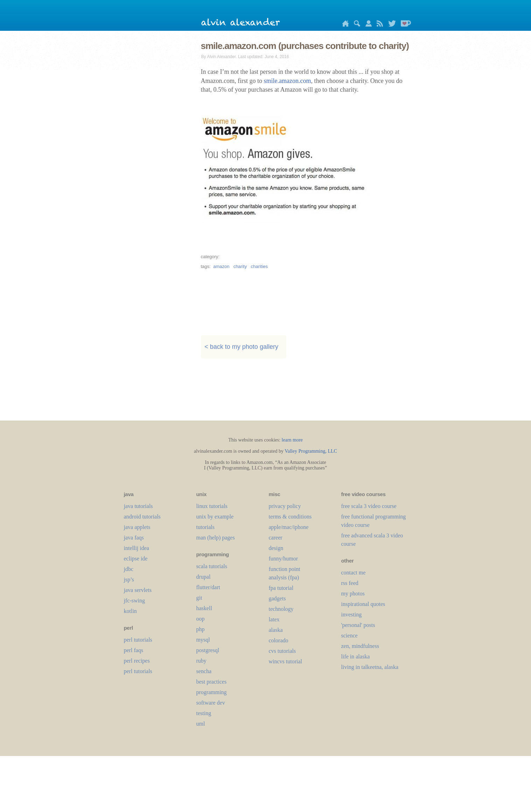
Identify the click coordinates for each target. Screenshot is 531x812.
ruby (201, 661)
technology (281, 609)
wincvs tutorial (286, 661)
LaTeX (274, 619)
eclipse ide (136, 559)
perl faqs (134, 650)
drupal (204, 577)
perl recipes (137, 661)
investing (352, 615)
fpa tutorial (281, 588)
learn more (292, 440)
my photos (353, 594)
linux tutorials (212, 506)
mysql (203, 640)
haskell (204, 608)
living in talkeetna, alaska (370, 667)
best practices (212, 682)
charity (240, 266)
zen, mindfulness (360, 646)
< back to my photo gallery (241, 347)
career (276, 538)
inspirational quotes (363, 604)
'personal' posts (358, 625)
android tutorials (142, 517)
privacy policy (285, 506)
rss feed (350, 583)
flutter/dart (208, 587)
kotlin (130, 611)
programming (212, 692)
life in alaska (356, 656)
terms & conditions (290, 517)
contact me (354, 573)
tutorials (205, 527)
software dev (211, 703)
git (199, 598)
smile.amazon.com (287, 81)
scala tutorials (212, 566)
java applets (137, 527)
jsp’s (129, 580)
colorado (279, 640)
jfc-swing (134, 601)
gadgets (277, 598)
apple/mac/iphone (289, 527)
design (276, 548)
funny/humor (284, 559)
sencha (204, 671)
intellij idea (137, 548)
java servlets (138, 590)
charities (259, 266)
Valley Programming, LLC (311, 451)
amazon (221, 266)
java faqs (134, 538)
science (350, 636)
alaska (276, 630)
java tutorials (138, 506)
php (201, 629)
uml (201, 724)
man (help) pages (216, 538)
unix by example (215, 517)
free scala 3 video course (369, 506)
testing (204, 713)
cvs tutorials (282, 651)
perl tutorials (138, 640)
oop (201, 619)
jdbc (129, 569)
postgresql (208, 650)
